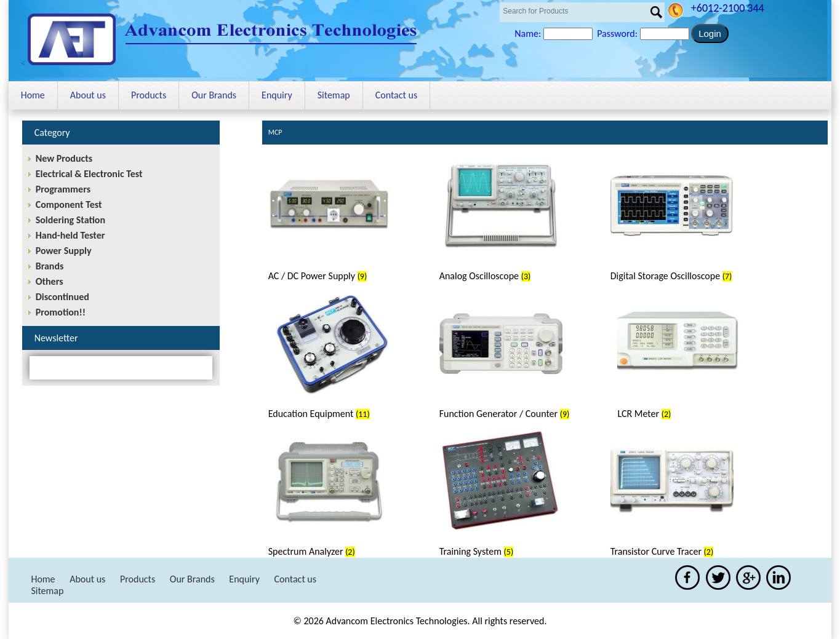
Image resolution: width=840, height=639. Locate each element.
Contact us (396, 95)
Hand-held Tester (70, 235)
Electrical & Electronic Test (89, 174)
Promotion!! (61, 312)
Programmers (63, 189)
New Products (64, 158)
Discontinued (62, 297)
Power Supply (64, 251)
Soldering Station (70, 220)
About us (88, 95)
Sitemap (334, 95)
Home (33, 95)
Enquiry (277, 95)
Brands (50, 266)
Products (149, 95)
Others (50, 281)
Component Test (69, 204)
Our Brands (214, 95)
